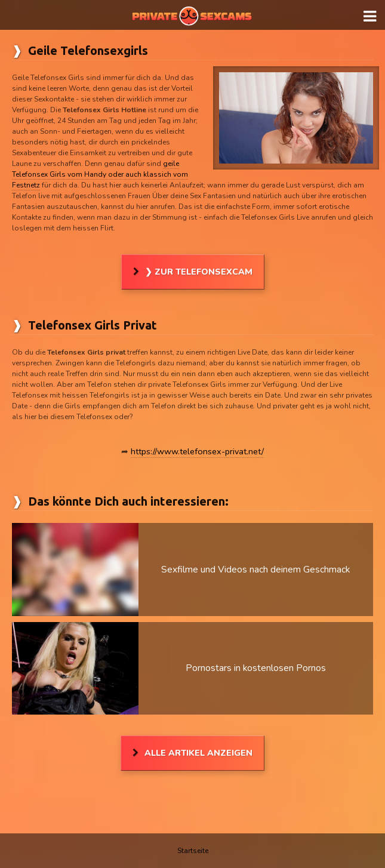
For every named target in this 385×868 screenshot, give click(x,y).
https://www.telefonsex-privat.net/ (197, 451)
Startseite (193, 851)
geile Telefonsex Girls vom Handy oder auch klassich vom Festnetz (100, 174)
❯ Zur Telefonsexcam (199, 272)
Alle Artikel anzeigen (198, 753)
